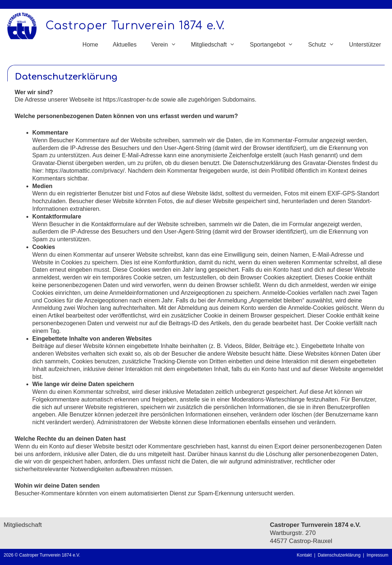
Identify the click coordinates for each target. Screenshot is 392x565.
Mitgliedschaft (217, 45)
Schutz (325, 45)
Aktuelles (125, 45)
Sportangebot (275, 45)
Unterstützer (365, 45)
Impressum (378, 555)
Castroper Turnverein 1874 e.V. (135, 26)
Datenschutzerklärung (340, 555)
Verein (167, 45)
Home (90, 45)
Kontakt (304, 555)
